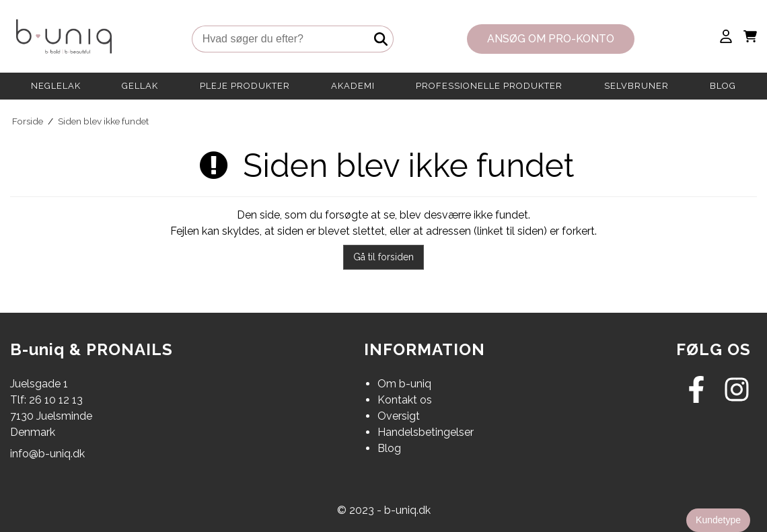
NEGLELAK (56, 86)
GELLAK (140, 86)
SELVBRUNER (636, 86)
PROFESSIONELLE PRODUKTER (489, 86)
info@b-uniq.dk (47, 454)
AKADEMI (353, 86)
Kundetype (718, 520)
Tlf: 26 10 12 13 (46, 400)
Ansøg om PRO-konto (551, 39)
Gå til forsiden (383, 257)
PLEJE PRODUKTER (245, 86)
